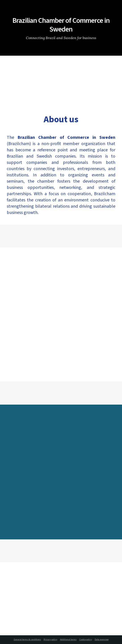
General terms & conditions (27, 640)
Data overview (102, 640)
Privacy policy (50, 640)
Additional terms (68, 640)
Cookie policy (86, 640)
